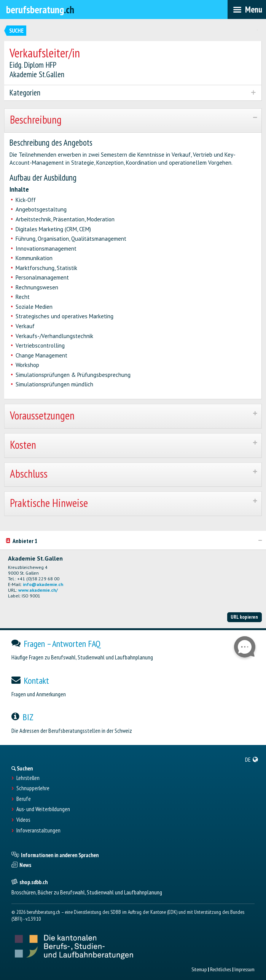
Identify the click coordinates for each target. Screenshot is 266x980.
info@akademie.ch (43, 584)
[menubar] (247, 10)
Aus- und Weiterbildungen (43, 809)
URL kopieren (244, 617)
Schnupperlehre (33, 788)
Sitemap (199, 969)
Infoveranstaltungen (38, 831)
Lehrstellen (28, 778)
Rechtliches (221, 969)
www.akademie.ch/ (38, 590)
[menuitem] (252, 759)
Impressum (244, 969)
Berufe (24, 799)
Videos (23, 820)
